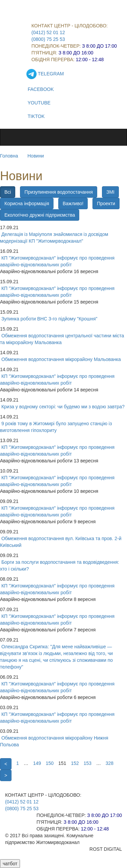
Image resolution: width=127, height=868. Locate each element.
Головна (9, 156)
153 (88, 763)
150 (50, 763)
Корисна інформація (27, 203)
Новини (36, 156)
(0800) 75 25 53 (48, 39)
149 (37, 763)
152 (75, 763)
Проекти (106, 203)
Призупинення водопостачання (59, 192)
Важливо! (73, 203)
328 (110, 763)
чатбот (10, 864)
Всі (8, 192)
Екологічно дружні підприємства (40, 215)
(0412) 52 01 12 (48, 32)
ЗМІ (110, 192)
